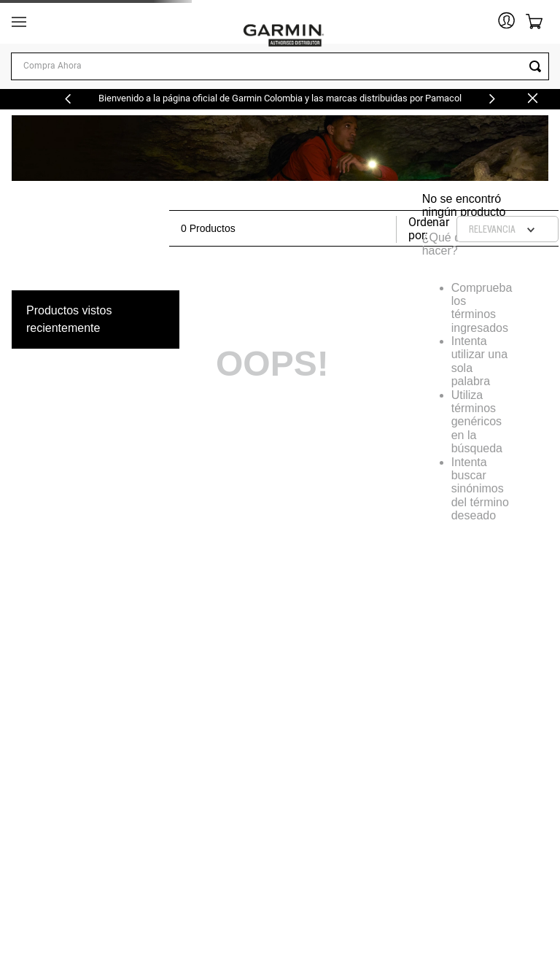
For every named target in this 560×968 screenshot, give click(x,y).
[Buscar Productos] (538, 66)
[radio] (357, 228)
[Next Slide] (492, 99)
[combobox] (280, 66)
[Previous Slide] (68, 99)
